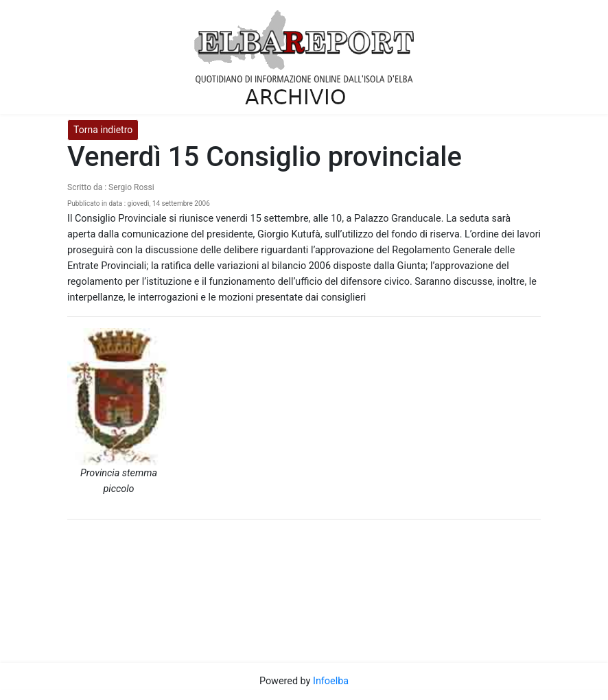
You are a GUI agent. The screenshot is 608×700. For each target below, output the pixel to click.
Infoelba (331, 681)
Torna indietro (103, 130)
